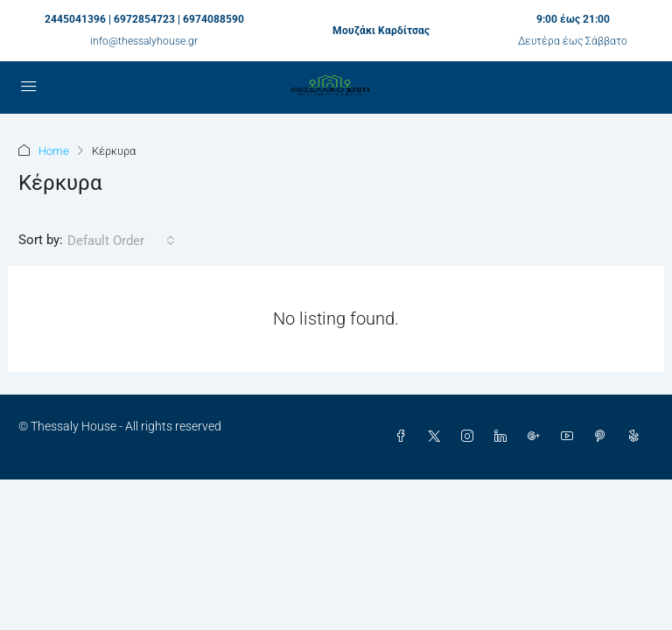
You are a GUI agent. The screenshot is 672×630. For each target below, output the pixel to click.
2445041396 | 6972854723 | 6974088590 (144, 19)
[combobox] (121, 241)
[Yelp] (637, 437)
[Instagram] (471, 437)
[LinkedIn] (504, 437)
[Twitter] (437, 437)
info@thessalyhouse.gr (144, 41)
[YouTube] (570, 437)
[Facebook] (404, 437)
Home (54, 151)
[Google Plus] (537, 437)
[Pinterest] (604, 437)
